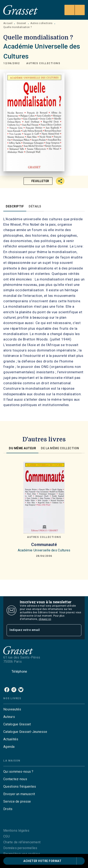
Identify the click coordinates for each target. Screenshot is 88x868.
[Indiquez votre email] (39, 630)
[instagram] (14, 690)
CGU (7, 836)
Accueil (8, 23)
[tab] (15, 206)
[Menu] (75, 10)
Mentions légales (16, 831)
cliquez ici (45, 619)
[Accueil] (21, 10)
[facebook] (7, 690)
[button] (43, 64)
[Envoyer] (76, 630)
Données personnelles (20, 848)
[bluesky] (21, 690)
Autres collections (41, 23)
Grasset (21, 23)
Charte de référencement (22, 842)
